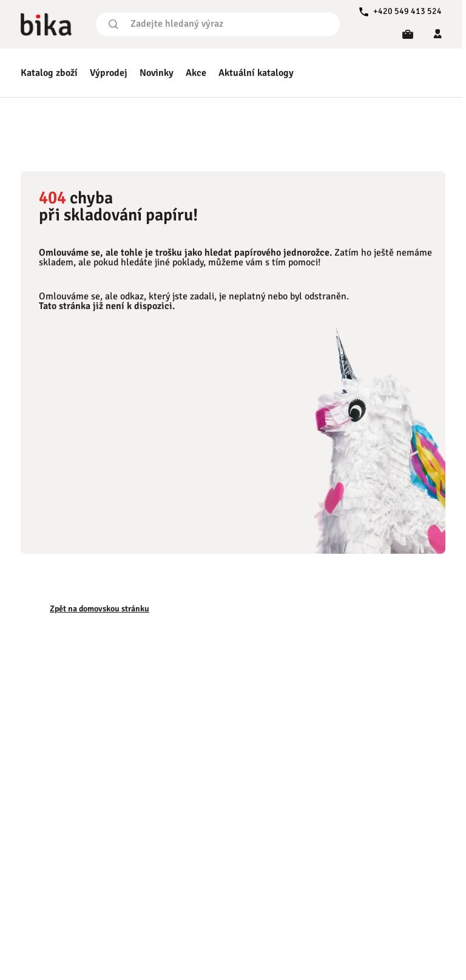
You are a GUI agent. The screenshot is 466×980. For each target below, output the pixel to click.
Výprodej (109, 73)
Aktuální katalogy (256, 73)
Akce (196, 73)
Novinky (157, 73)
